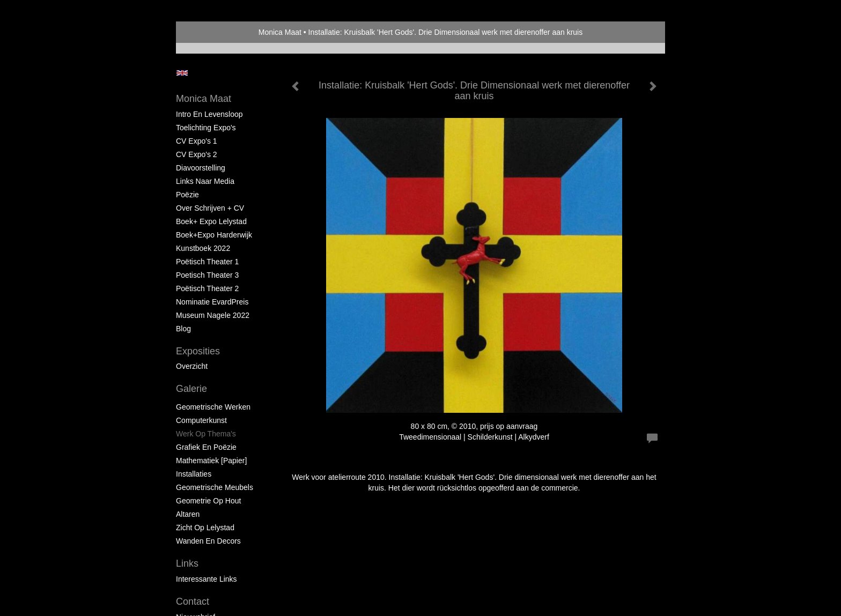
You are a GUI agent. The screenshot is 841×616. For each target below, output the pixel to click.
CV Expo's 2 (197, 154)
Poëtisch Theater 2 (207, 288)
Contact (193, 602)
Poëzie (187, 195)
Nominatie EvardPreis (212, 302)
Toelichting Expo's (206, 128)
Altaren (188, 514)
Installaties (194, 474)
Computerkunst (201, 420)
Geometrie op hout (208, 501)
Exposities (198, 351)
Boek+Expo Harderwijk (214, 235)
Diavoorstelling (201, 168)
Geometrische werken (213, 407)
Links (187, 563)
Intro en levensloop (209, 114)
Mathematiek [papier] (211, 461)
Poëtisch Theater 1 (207, 262)
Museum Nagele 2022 (213, 315)
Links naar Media (205, 181)
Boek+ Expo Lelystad (211, 221)
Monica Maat (280, 32)
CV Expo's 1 (197, 141)
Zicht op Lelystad (205, 528)
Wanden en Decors (208, 541)
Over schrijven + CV (210, 208)
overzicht (192, 366)
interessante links (206, 579)
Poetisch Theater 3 (207, 275)
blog (183, 329)
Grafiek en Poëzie (206, 447)
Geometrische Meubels (215, 487)
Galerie (191, 389)
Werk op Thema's (206, 434)
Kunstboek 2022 (203, 248)
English (182, 73)
